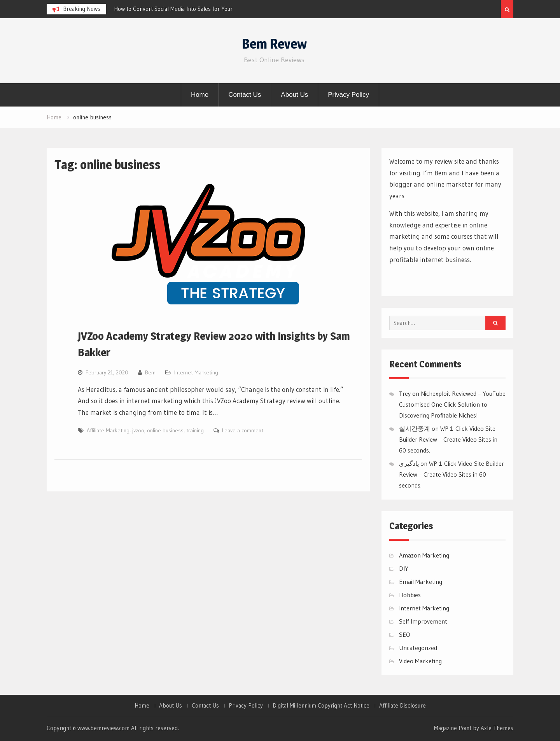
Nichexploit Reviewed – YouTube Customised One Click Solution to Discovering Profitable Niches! (452, 404)
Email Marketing (421, 582)
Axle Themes (497, 728)
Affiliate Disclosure (402, 706)
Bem (150, 372)
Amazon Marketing (424, 555)
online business (165, 430)
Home (200, 95)
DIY (404, 568)
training (195, 430)
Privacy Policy (348, 95)
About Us (294, 95)
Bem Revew (274, 44)
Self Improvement (423, 621)
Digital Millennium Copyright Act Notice (321, 706)
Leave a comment (243, 430)
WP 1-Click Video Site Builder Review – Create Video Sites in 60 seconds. (448, 439)
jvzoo (138, 430)
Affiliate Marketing (108, 430)
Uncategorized (418, 648)
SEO (405, 634)
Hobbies (410, 595)
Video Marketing (420, 661)
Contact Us (245, 95)
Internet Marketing (196, 372)
